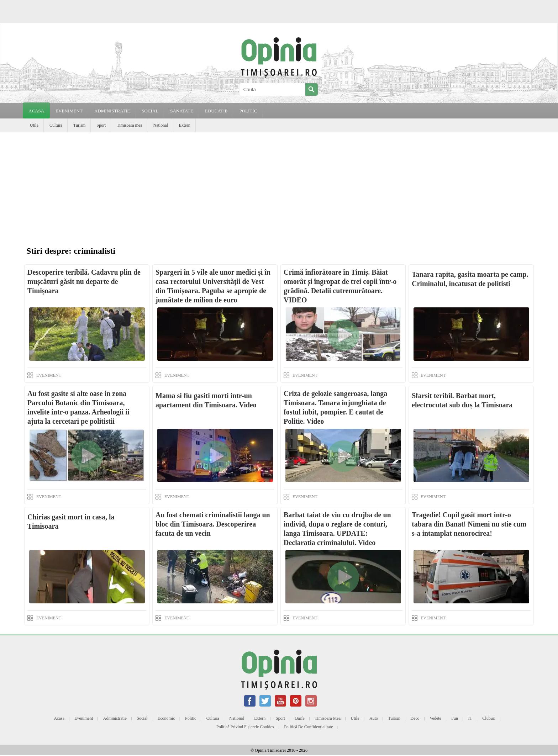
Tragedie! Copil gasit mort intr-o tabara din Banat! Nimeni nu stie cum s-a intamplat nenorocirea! (469, 524)
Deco (415, 718)
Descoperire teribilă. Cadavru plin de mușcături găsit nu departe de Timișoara (84, 281)
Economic (166, 718)
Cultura (56, 125)
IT (470, 718)
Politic (191, 718)
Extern (185, 125)
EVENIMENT (69, 111)
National (160, 125)
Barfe (300, 718)
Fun (455, 718)
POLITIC (248, 111)
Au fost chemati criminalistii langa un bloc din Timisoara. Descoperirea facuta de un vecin (213, 524)
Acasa (36, 111)
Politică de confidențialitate (308, 727)
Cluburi (489, 718)
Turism (79, 125)
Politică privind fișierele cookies (245, 727)
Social (142, 718)
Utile (34, 125)
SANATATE (182, 111)
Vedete (435, 718)
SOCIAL (150, 111)
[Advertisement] (279, 186)
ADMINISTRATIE (112, 111)
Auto (374, 718)
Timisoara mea (129, 125)
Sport (101, 125)
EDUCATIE (216, 111)
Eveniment (84, 718)
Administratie (115, 718)
